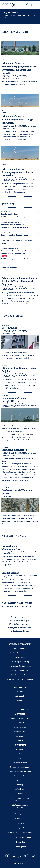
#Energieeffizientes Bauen (19, 627)
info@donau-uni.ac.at (20, 805)
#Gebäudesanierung (20, 631)
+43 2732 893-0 (20, 808)
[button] (38, 212)
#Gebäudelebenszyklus (19, 624)
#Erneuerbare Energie (19, 620)
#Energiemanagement (19, 617)
